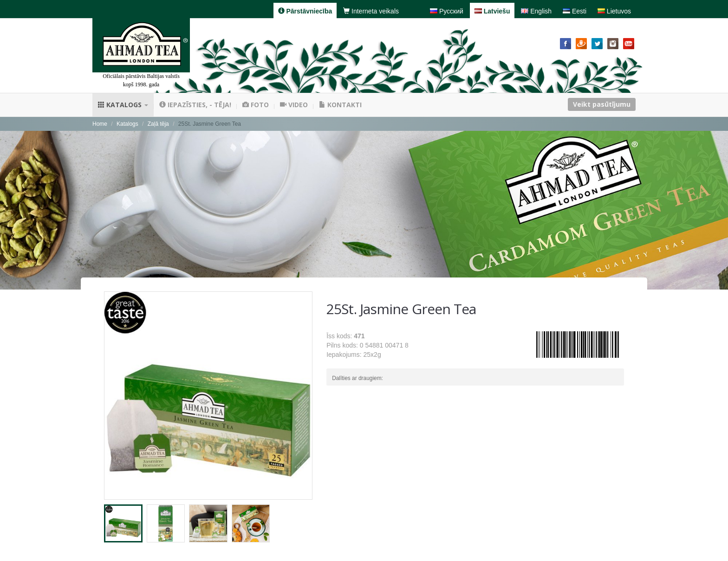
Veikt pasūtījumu (602, 104)
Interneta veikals (371, 11)
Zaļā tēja (158, 124)
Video (294, 105)
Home (100, 124)
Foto (256, 105)
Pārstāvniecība (305, 11)
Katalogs (123, 105)
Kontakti (340, 105)
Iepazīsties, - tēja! (195, 105)
